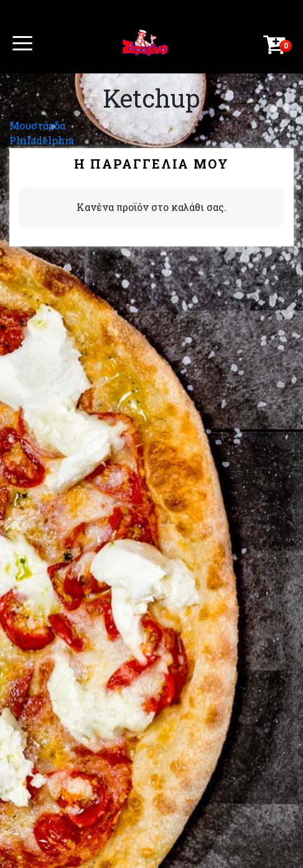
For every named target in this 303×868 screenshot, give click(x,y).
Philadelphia (42, 140)
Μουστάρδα (37, 125)
